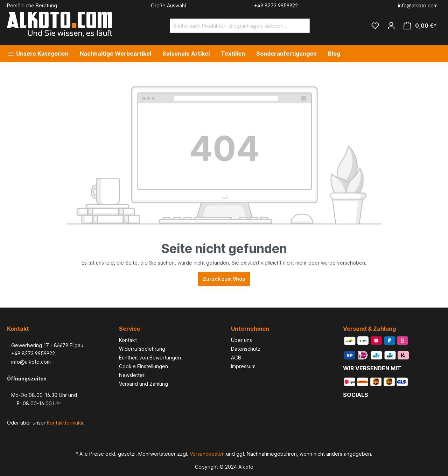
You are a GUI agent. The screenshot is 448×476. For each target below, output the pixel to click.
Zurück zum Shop (224, 279)
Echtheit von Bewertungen (150, 358)
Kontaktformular (65, 423)
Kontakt (128, 340)
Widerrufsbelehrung (142, 349)
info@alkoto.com (29, 362)
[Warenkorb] (420, 26)
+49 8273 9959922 (31, 353)
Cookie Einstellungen (143, 366)
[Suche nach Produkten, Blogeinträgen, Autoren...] (232, 26)
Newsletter (132, 375)
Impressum (243, 366)
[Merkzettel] (375, 26)
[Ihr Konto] (391, 26)
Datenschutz (246, 349)
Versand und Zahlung (143, 384)
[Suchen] (302, 26)
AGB (236, 358)
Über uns (241, 340)
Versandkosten (207, 454)
